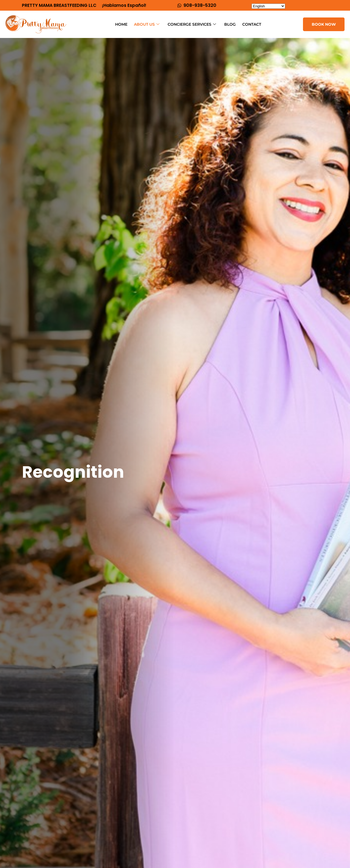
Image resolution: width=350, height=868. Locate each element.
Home (121, 24)
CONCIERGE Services (192, 24)
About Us (147, 24)
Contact (252, 24)
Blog (230, 24)
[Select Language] (268, 6)
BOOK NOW (324, 24)
